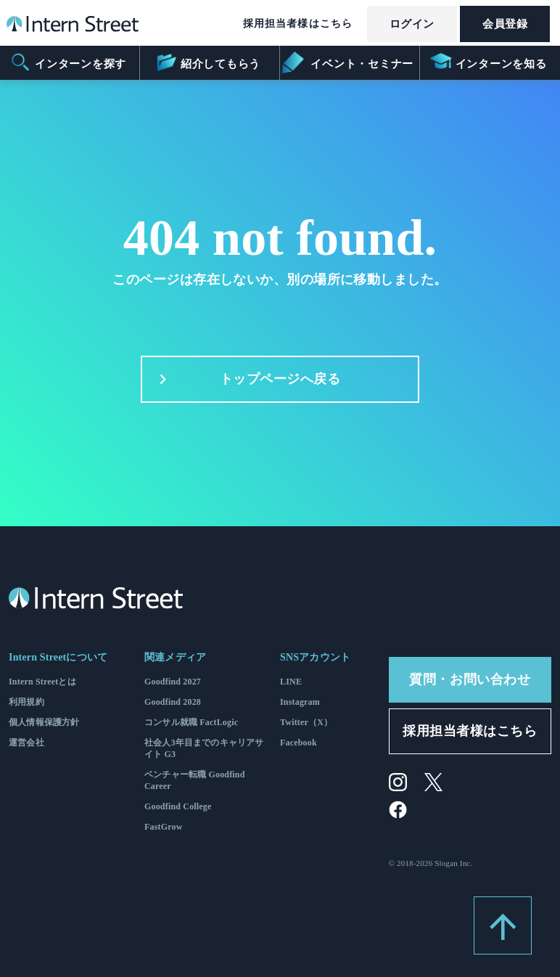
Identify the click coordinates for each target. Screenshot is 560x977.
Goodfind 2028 (173, 702)
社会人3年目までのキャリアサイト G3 (204, 748)
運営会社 (26, 743)
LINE (291, 682)
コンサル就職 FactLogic (191, 722)
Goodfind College (178, 806)
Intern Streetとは (42, 682)
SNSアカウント (315, 657)
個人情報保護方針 (44, 722)
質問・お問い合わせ (470, 679)
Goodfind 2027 (173, 682)
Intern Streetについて (58, 657)
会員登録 (505, 24)
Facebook (298, 743)
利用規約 (26, 702)
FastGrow (164, 827)
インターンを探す (68, 62)
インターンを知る (489, 62)
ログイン (412, 24)
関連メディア (175, 657)
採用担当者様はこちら (298, 24)
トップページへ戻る (246, 380)
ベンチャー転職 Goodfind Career (195, 780)
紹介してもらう (208, 62)
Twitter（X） (306, 722)
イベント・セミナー (349, 62)
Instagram (300, 702)
